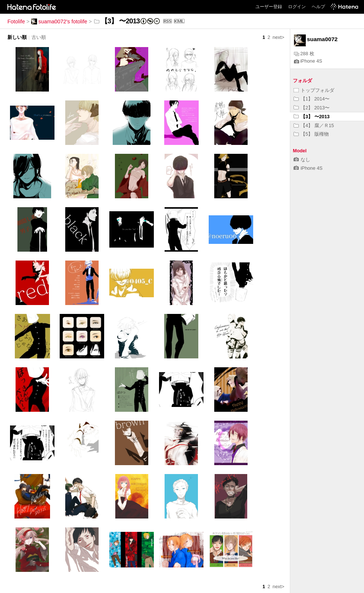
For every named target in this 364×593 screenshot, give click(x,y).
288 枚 (304, 54)
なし (302, 160)
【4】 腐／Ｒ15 (314, 125)
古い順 (39, 37)
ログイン (297, 7)
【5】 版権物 (311, 134)
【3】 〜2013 (312, 117)
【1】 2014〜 (312, 99)
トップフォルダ (314, 90)
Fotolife (16, 21)
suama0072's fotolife (59, 21)
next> (278, 37)
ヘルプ (318, 7)
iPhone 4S (308, 61)
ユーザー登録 (269, 7)
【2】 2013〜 (312, 108)
